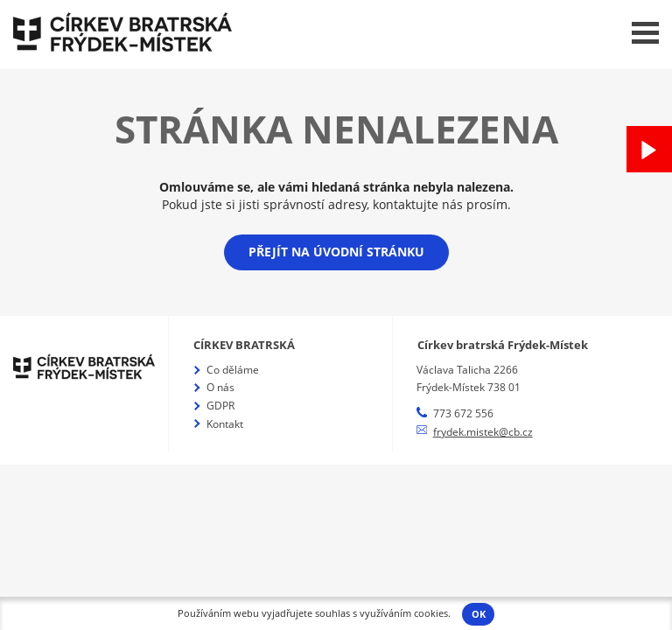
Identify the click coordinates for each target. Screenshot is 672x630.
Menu (645, 33)
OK (479, 614)
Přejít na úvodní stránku (336, 252)
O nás (220, 387)
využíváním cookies (404, 613)
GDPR (220, 406)
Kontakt (225, 424)
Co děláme (233, 370)
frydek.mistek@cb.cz (483, 432)
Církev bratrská (244, 345)
